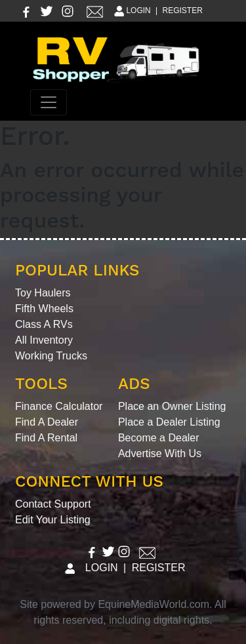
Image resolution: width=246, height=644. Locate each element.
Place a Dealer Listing (169, 422)
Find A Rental (46, 438)
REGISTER (183, 10)
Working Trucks (51, 356)
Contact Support (53, 504)
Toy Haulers (43, 293)
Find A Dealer (47, 422)
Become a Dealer (159, 438)
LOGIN (132, 10)
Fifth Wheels (44, 309)
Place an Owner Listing (172, 406)
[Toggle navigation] (49, 102)
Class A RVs (44, 324)
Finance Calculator (59, 406)
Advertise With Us (160, 453)
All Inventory (44, 340)
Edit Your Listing (53, 520)
